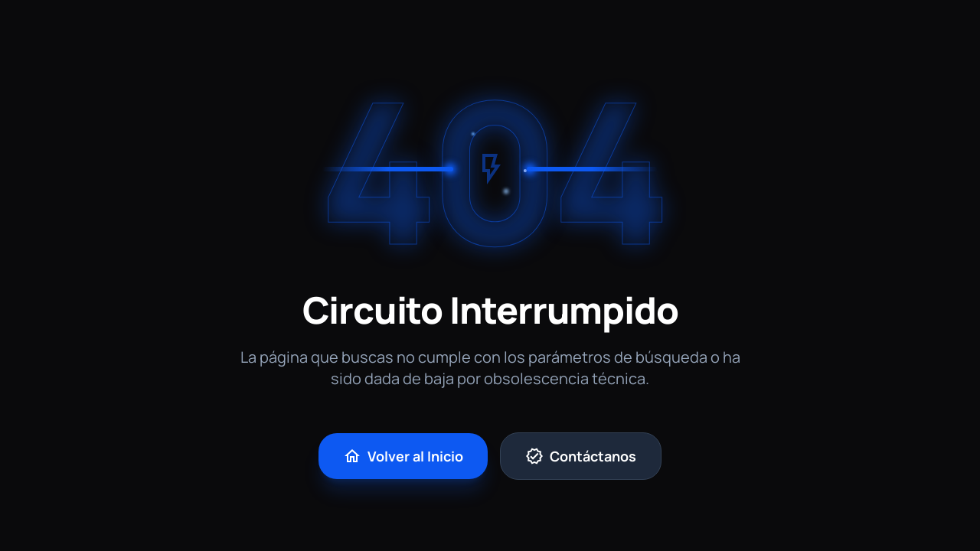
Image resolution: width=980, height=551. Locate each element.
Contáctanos (581, 456)
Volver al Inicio (403, 456)
